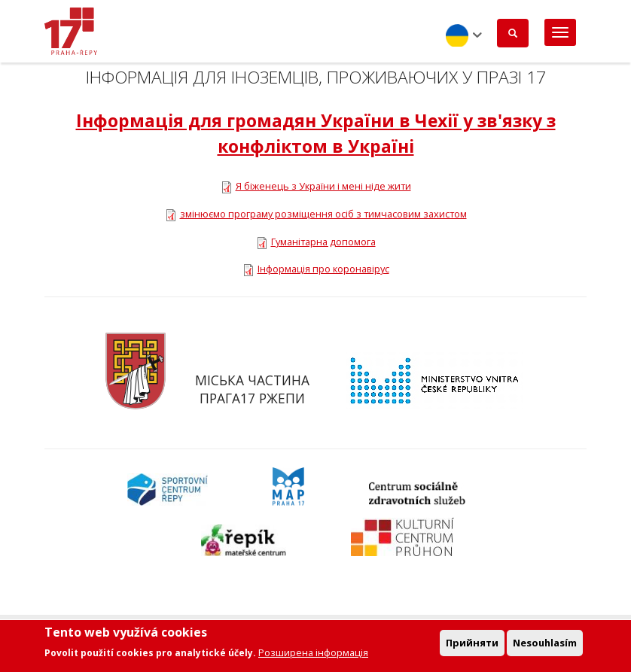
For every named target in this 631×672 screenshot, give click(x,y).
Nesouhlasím (545, 645)
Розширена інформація (313, 655)
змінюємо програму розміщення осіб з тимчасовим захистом (323, 214)
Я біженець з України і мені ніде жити (323, 186)
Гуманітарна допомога (323, 242)
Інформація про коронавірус (323, 269)
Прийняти (472, 645)
